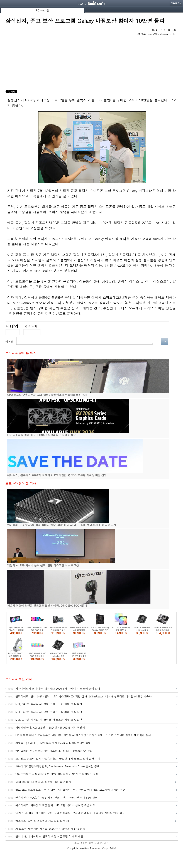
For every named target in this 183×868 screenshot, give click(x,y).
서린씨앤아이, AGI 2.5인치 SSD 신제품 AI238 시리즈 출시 (46, 728)
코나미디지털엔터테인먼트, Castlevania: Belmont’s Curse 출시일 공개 (53, 766)
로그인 (78, 843)
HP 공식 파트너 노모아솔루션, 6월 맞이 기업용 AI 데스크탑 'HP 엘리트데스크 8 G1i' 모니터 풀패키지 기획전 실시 (79, 735)
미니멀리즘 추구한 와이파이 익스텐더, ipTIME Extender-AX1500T (50, 751)
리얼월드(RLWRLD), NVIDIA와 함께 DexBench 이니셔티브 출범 (49, 743)
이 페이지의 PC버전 (97, 843)
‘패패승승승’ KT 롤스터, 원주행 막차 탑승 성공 (39, 782)
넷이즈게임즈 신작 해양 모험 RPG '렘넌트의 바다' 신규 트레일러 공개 (52, 774)
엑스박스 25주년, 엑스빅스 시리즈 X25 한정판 (38, 821)
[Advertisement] (92, 63)
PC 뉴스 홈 (42, 10)
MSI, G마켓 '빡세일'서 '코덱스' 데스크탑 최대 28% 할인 (44, 704)
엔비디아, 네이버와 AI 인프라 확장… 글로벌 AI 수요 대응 (45, 837)
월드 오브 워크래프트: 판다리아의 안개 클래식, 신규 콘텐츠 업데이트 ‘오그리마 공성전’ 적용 (66, 790)
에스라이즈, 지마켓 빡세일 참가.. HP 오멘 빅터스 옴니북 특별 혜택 (51, 805)
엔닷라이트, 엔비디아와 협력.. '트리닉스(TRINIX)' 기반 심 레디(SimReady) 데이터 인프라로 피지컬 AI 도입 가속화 (79, 697)
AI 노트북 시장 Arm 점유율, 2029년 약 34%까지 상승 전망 (46, 829)
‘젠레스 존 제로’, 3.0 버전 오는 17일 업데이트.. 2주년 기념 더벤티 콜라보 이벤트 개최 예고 (66, 813)
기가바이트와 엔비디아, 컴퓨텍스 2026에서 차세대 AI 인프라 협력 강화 (53, 689)
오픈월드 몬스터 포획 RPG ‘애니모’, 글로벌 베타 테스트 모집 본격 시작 (53, 759)
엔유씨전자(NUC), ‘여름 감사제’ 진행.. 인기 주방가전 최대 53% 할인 (52, 798)
